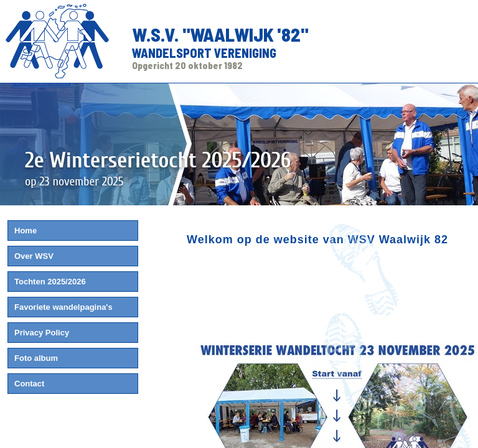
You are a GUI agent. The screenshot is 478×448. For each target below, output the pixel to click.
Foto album (36, 358)
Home (26, 231)
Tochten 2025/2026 (50, 282)
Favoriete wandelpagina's (63, 307)
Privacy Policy (42, 333)
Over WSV (34, 256)
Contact (29, 384)
